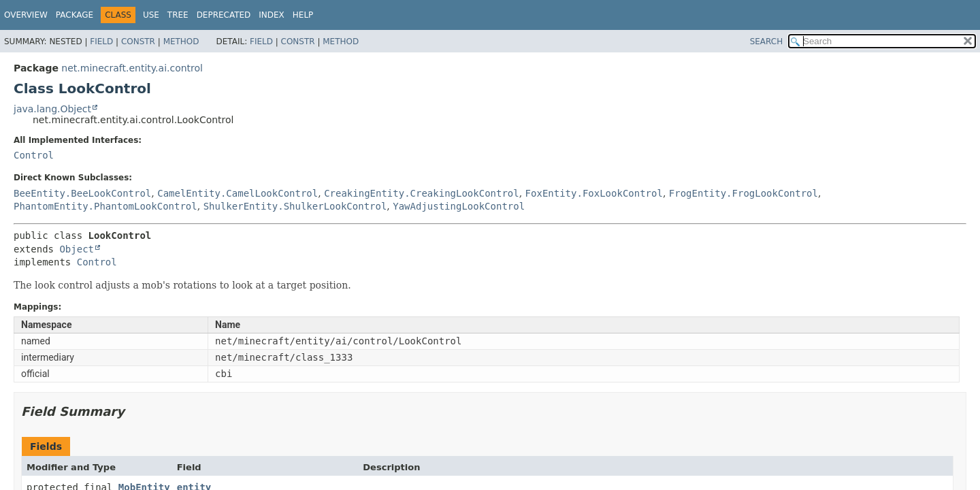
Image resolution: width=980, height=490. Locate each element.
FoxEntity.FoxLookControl (594, 193)
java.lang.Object (52, 109)
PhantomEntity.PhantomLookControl (105, 206)
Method (181, 42)
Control (34, 155)
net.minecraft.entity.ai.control (132, 68)
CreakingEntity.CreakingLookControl (422, 193)
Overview (26, 15)
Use (151, 15)
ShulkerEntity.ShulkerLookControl (295, 206)
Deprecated (224, 15)
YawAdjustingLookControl (459, 206)
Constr (138, 42)
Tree (178, 15)
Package (75, 15)
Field (101, 42)
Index (272, 15)
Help (303, 15)
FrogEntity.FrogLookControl (744, 193)
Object (77, 249)
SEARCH (767, 42)
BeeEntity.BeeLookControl (82, 193)
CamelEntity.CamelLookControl (238, 193)
